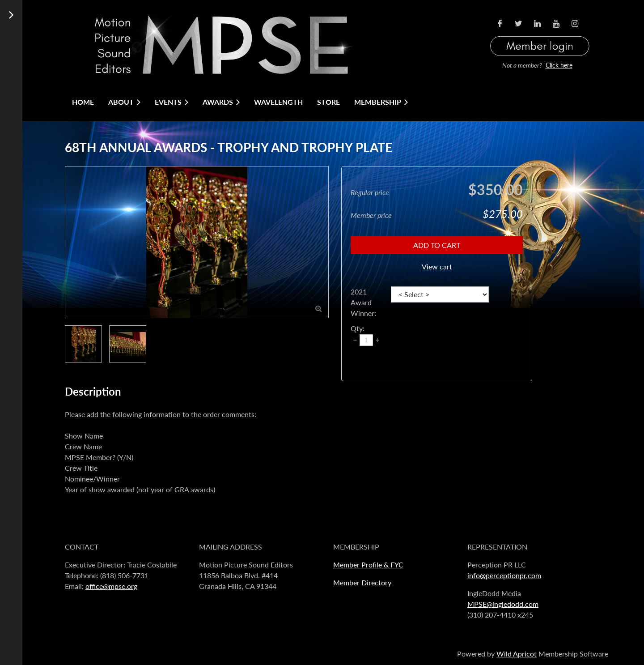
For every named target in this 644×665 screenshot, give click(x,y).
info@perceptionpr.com (504, 575)
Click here (559, 65)
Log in (540, 35)
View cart (437, 266)
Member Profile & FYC (368, 565)
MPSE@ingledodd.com (503, 604)
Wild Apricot (517, 654)
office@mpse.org (111, 586)
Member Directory (362, 582)
